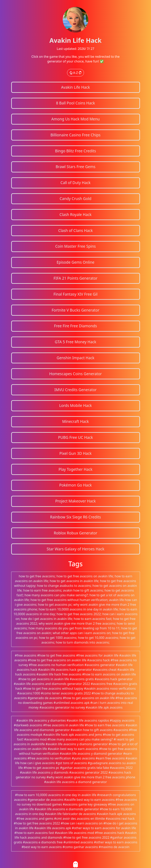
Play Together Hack (76, 469)
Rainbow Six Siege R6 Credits (75, 517)
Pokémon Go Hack (75, 485)
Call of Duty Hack (76, 183)
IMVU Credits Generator (75, 390)
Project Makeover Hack (75, 501)
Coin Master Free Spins (75, 246)
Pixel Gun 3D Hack (75, 453)
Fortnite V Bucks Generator (76, 310)
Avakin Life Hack (76, 87)
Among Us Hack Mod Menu (75, 119)
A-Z (76, 73)
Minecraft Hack (75, 421)
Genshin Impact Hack (75, 358)
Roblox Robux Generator (75, 533)
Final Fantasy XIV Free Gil (75, 294)
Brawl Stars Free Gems (75, 167)
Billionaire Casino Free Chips (75, 135)
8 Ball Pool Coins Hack (75, 103)
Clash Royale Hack (76, 214)
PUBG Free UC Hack (76, 437)
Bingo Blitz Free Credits (75, 151)
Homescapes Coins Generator (75, 374)
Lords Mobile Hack (75, 405)
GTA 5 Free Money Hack (75, 342)
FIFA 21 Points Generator (75, 278)
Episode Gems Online (75, 262)
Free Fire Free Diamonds (76, 326)
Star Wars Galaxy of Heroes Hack (75, 549)
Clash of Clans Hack (75, 230)
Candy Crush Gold (75, 199)
